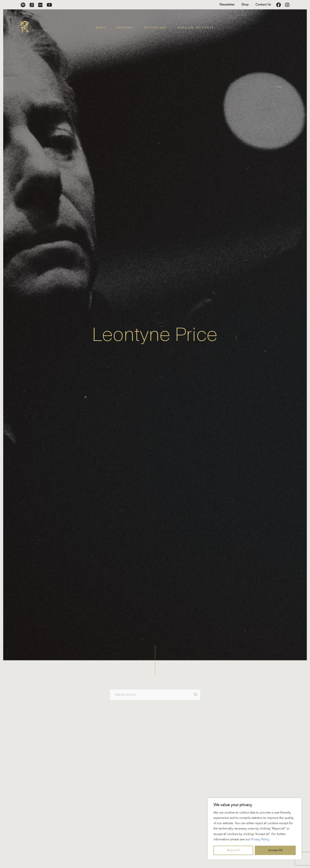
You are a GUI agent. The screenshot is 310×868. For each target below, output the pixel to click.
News (101, 28)
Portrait (125, 28)
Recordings (156, 28)
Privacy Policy (260, 839)
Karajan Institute (196, 28)
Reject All (233, 850)
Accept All (275, 850)
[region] (255, 829)
